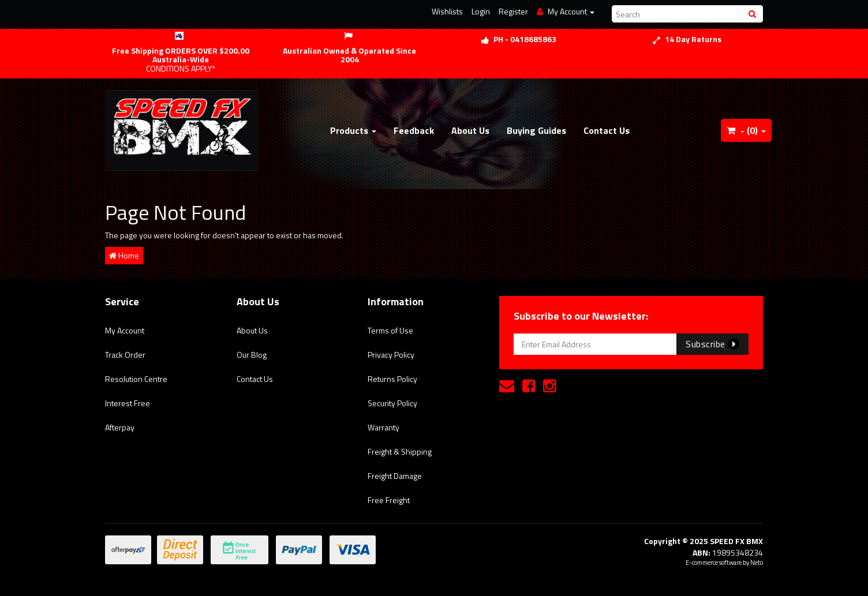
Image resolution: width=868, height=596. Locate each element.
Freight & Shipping (400, 451)
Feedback (414, 130)
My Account (125, 330)
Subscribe (712, 344)
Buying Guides (536, 130)
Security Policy (392, 403)
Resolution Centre (136, 379)
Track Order (125, 355)
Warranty (384, 427)
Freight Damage (395, 476)
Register (513, 11)
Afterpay (120, 427)
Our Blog (252, 355)
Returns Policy (392, 379)
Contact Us (607, 130)
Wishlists (447, 11)
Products (353, 130)
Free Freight (389, 500)
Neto (757, 563)
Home (124, 255)
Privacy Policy (391, 355)
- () (746, 130)
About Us (470, 130)
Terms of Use (390, 330)
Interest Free (128, 403)
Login (481, 11)
